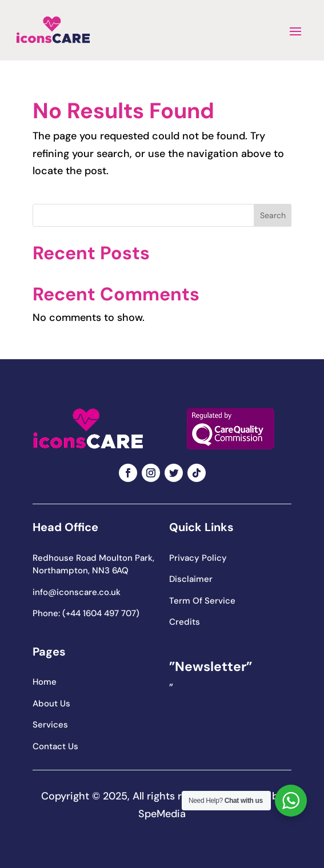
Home (45, 682)
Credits (185, 622)
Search (273, 215)
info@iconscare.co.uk (77, 592)
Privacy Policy (198, 558)
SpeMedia (162, 814)
